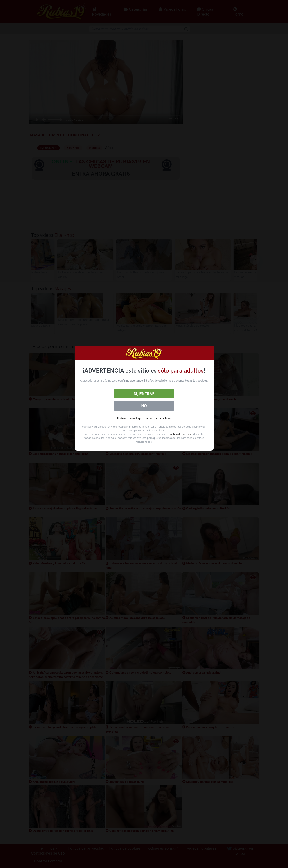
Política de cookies (180, 434)
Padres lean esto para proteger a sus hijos (144, 418)
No (144, 406)
